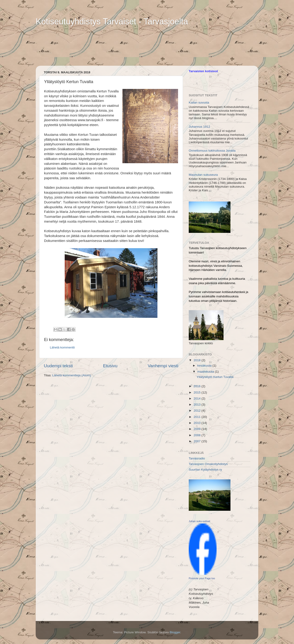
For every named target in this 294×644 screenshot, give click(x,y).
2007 (198, 441)
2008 (198, 435)
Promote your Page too (202, 578)
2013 (198, 405)
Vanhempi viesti (163, 366)
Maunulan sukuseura (203, 175)
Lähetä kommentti (62, 347)
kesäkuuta (205, 366)
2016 (198, 386)
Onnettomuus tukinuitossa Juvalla (212, 151)
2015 (198, 392)
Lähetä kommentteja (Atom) (72, 375)
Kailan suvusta (199, 102)
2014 (198, 398)
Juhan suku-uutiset (199, 521)
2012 (198, 411)
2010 (198, 423)
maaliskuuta (206, 372)
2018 (198, 360)
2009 (198, 429)
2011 (198, 417)
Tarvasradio (197, 458)
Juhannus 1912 (199, 127)
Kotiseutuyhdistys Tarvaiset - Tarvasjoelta (112, 21)
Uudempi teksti (58, 366)
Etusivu (110, 366)
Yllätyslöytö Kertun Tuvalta (215, 377)
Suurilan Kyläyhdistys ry (205, 470)
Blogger (175, 632)
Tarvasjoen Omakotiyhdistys (208, 464)
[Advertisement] (95, 41)
